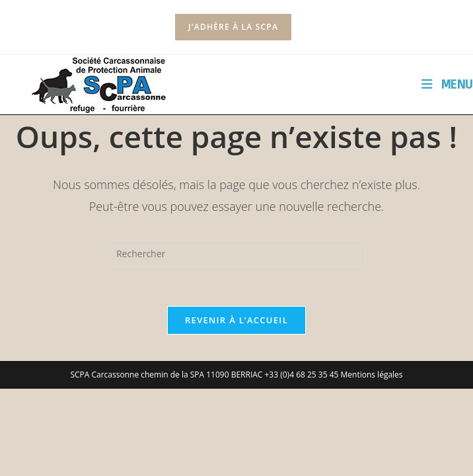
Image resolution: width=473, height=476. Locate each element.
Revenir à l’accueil (236, 320)
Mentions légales (372, 375)
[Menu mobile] (447, 84)
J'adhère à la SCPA (233, 27)
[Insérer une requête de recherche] (236, 253)
